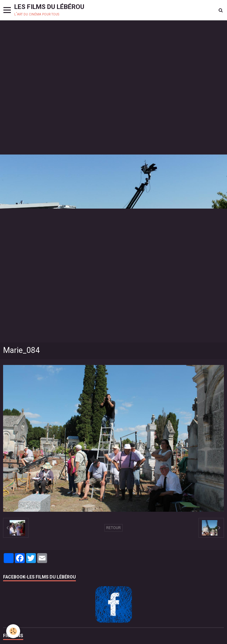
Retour (113, 528)
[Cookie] (13, 631)
